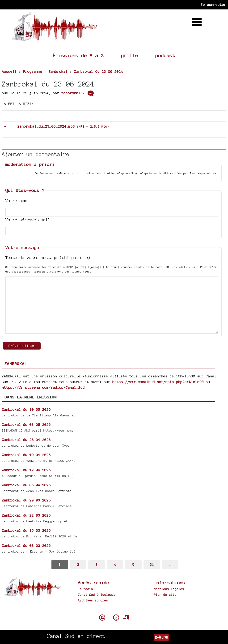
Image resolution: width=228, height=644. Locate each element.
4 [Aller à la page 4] (115, 564)
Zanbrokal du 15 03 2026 (26, 530)
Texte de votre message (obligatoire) (48, 257)
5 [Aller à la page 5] (133, 564)
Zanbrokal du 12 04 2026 (26, 470)
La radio (85, 589)
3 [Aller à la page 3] (97, 564)
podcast (165, 55)
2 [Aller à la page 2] (78, 564)
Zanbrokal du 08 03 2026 (26, 546)
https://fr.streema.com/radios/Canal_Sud (43, 387)
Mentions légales (169, 589)
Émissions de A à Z (78, 55)
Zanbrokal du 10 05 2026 (26, 409)
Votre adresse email (28, 220)
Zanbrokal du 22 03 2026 (26, 515)
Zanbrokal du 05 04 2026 (26, 485)
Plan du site (165, 595)
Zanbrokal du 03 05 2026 (26, 425)
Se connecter (213, 5)
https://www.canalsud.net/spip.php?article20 (158, 382)
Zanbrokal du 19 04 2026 (26, 455)
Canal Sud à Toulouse (97, 595)
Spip (114, 609)
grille (130, 55)
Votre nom (16, 201)
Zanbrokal (16, 364)
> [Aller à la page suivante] (170, 564)
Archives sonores (93, 600)
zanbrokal (71, 93)
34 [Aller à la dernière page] (152, 564)
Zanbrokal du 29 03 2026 (26, 500)
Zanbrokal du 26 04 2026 (26, 440)
